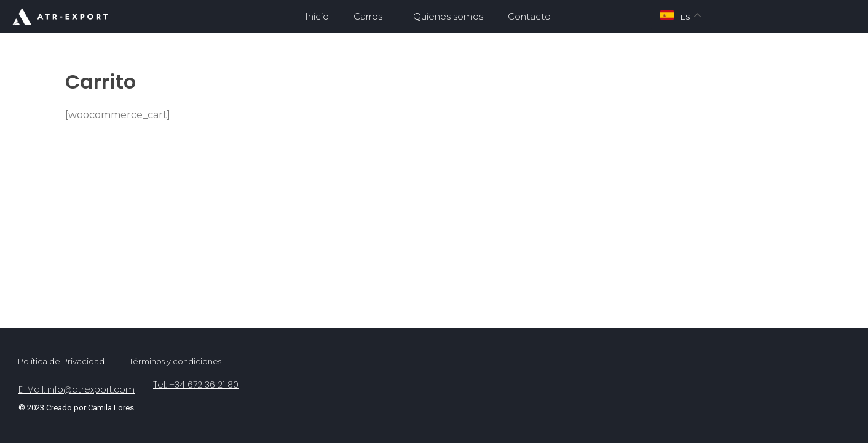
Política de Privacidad (61, 361)
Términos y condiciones (175, 361)
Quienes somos (448, 16)
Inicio (317, 16)
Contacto (529, 16)
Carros (371, 17)
